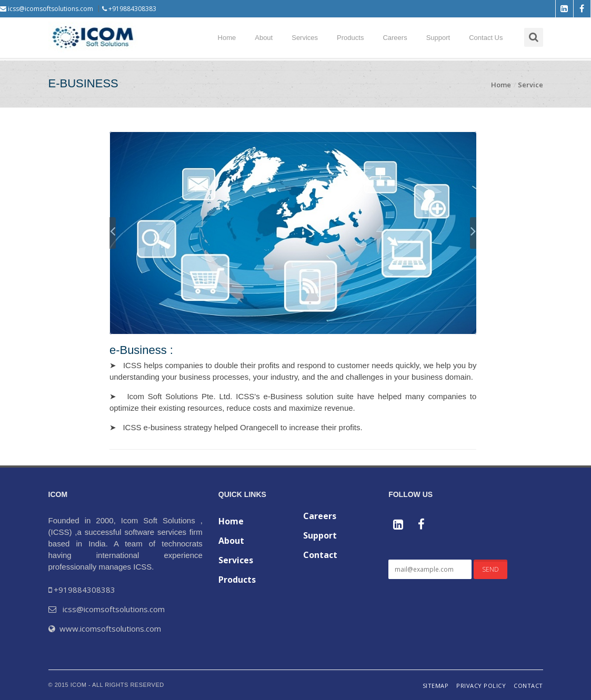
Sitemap (436, 686)
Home (227, 38)
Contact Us (486, 38)
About (264, 38)
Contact (320, 555)
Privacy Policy (481, 686)
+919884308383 (129, 9)
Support (438, 38)
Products (350, 38)
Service (530, 85)
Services (305, 38)
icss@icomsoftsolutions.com (47, 9)
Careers (395, 38)
